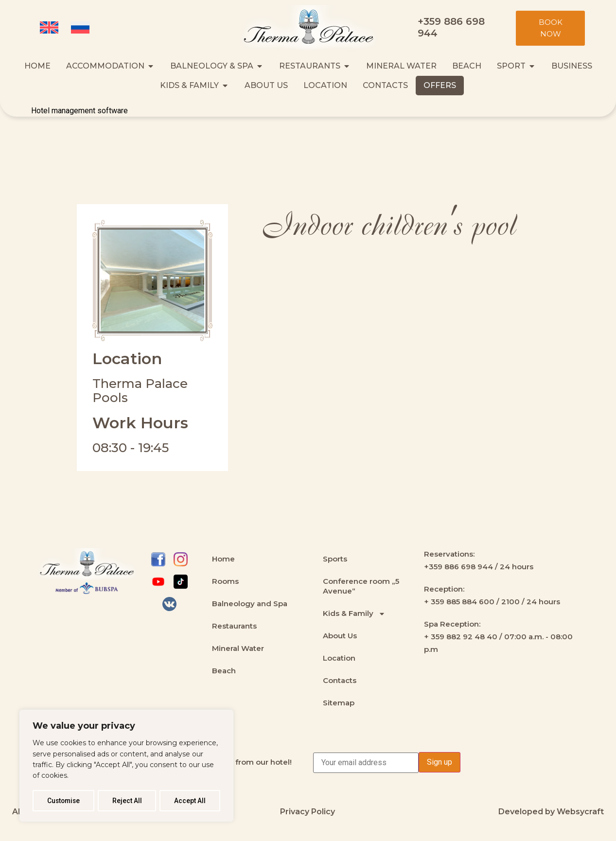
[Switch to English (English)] (51, 28)
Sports (335, 559)
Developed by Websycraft (551, 812)
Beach (224, 671)
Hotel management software (79, 111)
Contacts (340, 680)
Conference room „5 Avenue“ (361, 586)
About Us (340, 636)
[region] (126, 766)
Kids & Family (354, 614)
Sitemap (339, 703)
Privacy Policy (308, 812)
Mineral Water (238, 648)
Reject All (128, 801)
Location (339, 658)
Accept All (190, 801)
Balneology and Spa (250, 604)
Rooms (225, 581)
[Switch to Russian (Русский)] (82, 28)
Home (223, 559)
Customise (64, 801)
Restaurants (234, 626)
